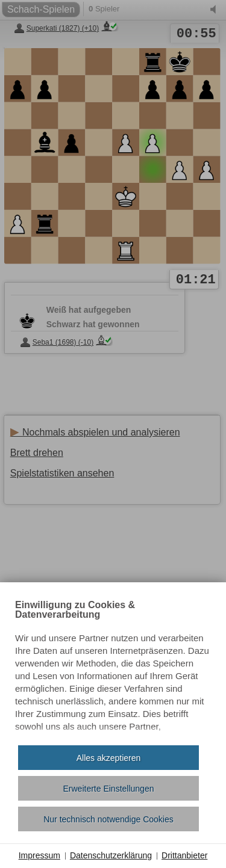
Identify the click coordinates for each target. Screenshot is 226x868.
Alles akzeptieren (109, 758)
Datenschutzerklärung (111, 855)
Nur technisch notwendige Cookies (108, 819)
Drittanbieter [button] (184, 855)
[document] (113, 668)
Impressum (39, 855)
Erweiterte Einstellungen (109, 789)
